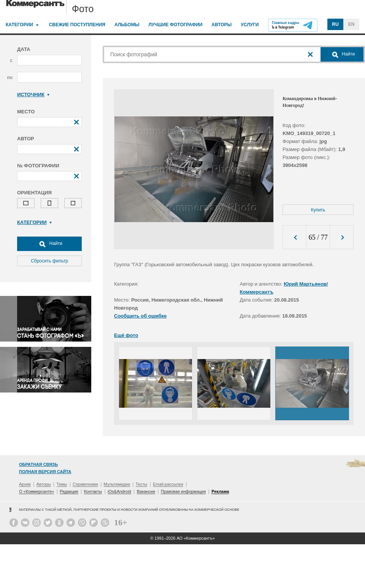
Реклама (220, 491)
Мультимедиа (117, 484)
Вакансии (146, 491)
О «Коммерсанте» (36, 491)
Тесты (142, 484)
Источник (33, 95)
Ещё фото (126, 335)
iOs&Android (119, 491)
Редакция (69, 491)
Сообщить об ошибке (140, 316)
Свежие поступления (77, 25)
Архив (25, 484)
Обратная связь (38, 464)
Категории (19, 25)
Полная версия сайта (45, 472)
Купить (318, 210)
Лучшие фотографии (175, 25)
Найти (49, 244)
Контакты (93, 491)
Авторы (221, 25)
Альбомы (127, 25)
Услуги (250, 25)
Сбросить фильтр (49, 261)
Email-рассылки (168, 484)
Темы (62, 484)
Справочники (85, 484)
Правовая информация (183, 491)
